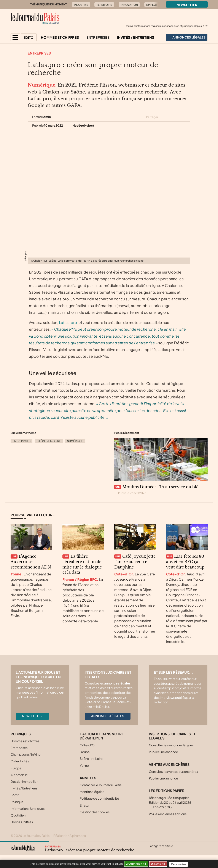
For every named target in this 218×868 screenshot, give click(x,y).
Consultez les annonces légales (171, 745)
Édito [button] (29, 37)
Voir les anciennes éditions (168, 814)
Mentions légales (92, 792)
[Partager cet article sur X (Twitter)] (164, 117)
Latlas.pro (68, 322)
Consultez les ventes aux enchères (173, 771)
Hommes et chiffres (60, 37)
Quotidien (18, 815)
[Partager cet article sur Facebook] (172, 117)
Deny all (160, 864)
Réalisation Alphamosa (70, 836)
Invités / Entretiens (136, 37)
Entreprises (98, 37)
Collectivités (20, 761)
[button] (15, 37)
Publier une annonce (163, 752)
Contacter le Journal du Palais (101, 785)
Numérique (75, 441)
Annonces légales (108, 716)
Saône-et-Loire (49, 441)
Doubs (85, 752)
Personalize (180, 864)
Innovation (129, 5)
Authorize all (136, 864)
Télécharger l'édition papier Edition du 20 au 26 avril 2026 (170, 802)
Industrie (81, 5)
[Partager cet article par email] (188, 117)
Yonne (84, 765)
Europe (16, 768)
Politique (17, 802)
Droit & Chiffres (22, 822)
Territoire (104, 5)
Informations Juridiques (28, 808)
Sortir (15, 795)
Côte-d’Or (88, 745)
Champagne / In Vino (25, 754)
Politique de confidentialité (99, 798)
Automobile (19, 775)
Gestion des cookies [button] (95, 812)
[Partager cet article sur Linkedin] (180, 117)
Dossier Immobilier (24, 781)
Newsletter (187, 5)
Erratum (86, 805)
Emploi (152, 5)
